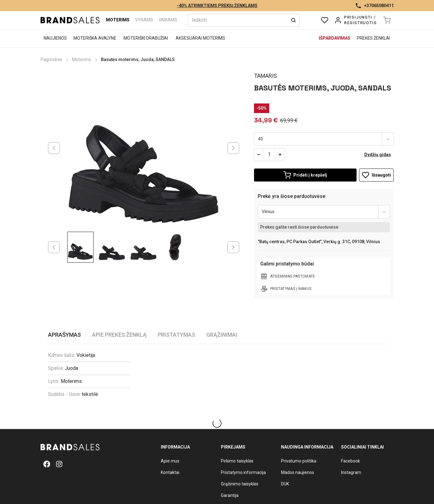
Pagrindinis (51, 59)
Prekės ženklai (373, 38)
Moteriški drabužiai (146, 38)
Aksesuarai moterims (200, 38)
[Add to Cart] (305, 175)
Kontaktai (170, 472)
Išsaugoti (376, 175)
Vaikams (168, 20)
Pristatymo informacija (243, 472)
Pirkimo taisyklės (237, 461)
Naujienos (55, 38)
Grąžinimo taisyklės (240, 484)
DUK (285, 484)
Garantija (230, 495)
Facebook (351, 461)
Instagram (351, 472)
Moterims (118, 20)
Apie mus (170, 461)
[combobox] (259, 139)
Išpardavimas (335, 38)
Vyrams (144, 20)
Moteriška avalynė (95, 38)
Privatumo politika (299, 461)
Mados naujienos (298, 472)
